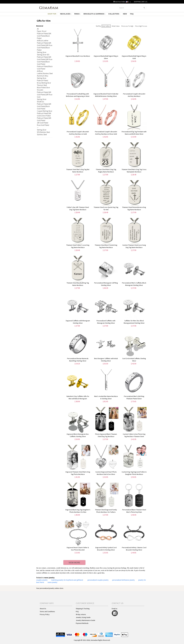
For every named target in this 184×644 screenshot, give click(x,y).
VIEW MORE (74, 562)
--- (38, 127)
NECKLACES (66, 14)
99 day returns (81, 614)
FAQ (132, 14)
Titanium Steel (42, 85)
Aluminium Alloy (43, 76)
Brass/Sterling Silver (44, 83)
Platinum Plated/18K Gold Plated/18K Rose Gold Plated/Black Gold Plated (45, 61)
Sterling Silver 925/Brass (42, 100)
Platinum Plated (42, 80)
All (38, 29)
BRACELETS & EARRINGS (95, 14)
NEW (125, 14)
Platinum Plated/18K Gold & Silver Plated (44, 115)
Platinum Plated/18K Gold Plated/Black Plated (44, 36)
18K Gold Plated (43, 123)
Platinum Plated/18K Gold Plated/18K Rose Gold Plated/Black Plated (45, 46)
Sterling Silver (42, 52)
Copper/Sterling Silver (45, 111)
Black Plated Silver (43, 88)
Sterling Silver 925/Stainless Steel (43, 131)
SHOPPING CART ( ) (141, 2)
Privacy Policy (45, 614)
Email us (115, 609)
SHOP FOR (53, 14)
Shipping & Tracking (83, 609)
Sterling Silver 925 (43, 55)
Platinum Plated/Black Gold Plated (45, 68)
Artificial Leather (43, 41)
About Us (43, 609)
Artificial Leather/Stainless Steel (45, 72)
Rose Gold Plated (43, 125)
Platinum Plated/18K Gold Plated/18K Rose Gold (45, 95)
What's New (116, 26)
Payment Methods (82, 623)
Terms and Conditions (47, 611)
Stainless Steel (42, 134)
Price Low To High (127, 26)
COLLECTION (114, 14)
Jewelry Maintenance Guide (85, 620)
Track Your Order (119, 2)
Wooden (40, 90)
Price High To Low (141, 26)
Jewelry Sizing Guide (83, 617)
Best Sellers (106, 26)
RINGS (78, 14)
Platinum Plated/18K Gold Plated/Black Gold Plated (44, 106)
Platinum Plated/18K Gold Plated (44, 119)
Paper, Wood (42, 31)
